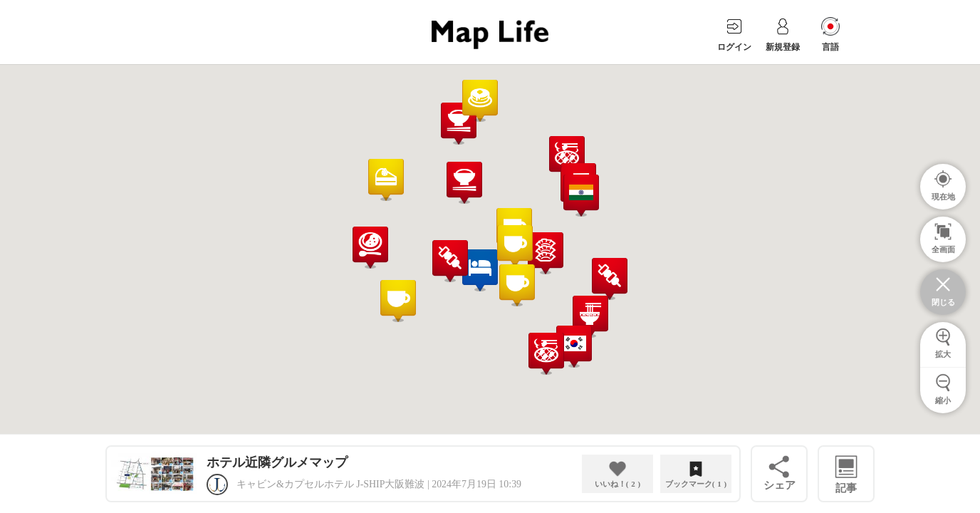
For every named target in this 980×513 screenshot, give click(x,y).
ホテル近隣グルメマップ (277, 462)
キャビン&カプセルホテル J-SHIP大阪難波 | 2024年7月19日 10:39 (379, 484)
